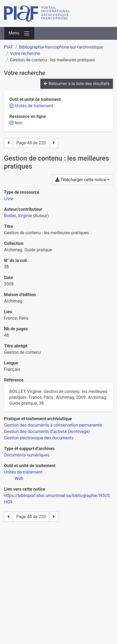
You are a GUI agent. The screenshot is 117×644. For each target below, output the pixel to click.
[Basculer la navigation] (19, 33)
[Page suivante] (54, 143)
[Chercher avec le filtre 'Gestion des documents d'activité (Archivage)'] (47, 432)
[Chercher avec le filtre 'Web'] (19, 478)
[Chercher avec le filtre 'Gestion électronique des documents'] (39, 438)
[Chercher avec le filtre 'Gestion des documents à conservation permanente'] (53, 425)
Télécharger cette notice (81, 180)
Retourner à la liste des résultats (77, 84)
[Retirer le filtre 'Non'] (19, 123)
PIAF (9, 47)
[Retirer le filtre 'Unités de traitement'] (34, 106)
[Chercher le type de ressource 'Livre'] (9, 199)
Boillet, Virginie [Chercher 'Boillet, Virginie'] (18, 216)
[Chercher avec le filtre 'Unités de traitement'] (23, 472)
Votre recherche (25, 53)
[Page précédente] (9, 143)
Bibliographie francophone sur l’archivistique (61, 47)
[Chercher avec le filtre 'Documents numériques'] (27, 455)
